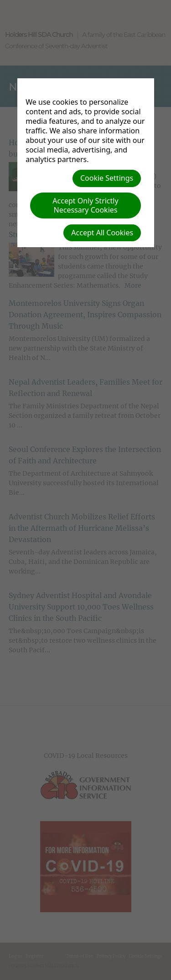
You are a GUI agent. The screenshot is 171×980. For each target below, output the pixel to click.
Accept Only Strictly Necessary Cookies (85, 205)
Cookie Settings (107, 178)
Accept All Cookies (102, 233)
